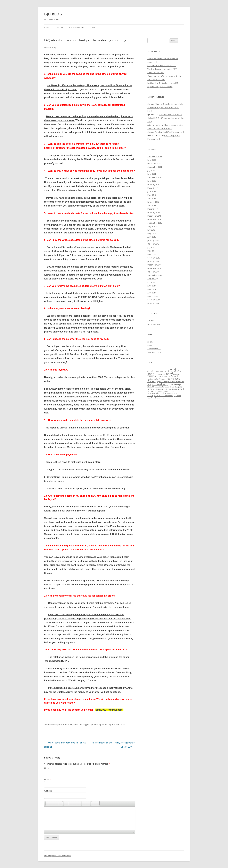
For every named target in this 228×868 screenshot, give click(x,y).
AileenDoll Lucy (153, 371)
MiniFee (151, 387)
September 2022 (155, 156)
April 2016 (152, 237)
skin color (161, 393)
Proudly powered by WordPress (57, 856)
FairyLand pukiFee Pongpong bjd (169, 132)
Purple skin (170, 389)
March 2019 (152, 188)
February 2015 (154, 258)
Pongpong (178, 387)
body (169, 374)
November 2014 (154, 268)
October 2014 (153, 272)
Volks (154, 398)
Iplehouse (173, 381)
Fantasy (150, 379)
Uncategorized (76, 28)
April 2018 (152, 198)
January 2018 (153, 202)
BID (168, 371)
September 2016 (155, 223)
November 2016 (154, 219)
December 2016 (154, 216)
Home (47, 28)
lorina (182, 382)
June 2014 (152, 286)
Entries (152, 345)
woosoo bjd (161, 398)
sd (168, 391)
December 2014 (154, 265)
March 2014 (152, 296)
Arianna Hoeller (154, 125)
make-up (163, 384)
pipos (172, 387)
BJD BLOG (53, 14)
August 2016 (153, 226)
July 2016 (151, 230)
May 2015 (152, 251)
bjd (91, 724)
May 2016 (152, 233)
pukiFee (162, 389)
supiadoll (170, 396)
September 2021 (155, 167)
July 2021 (151, 170)
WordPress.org (154, 352)
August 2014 (153, 279)
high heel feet (162, 382)
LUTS (149, 385)
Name (48, 768)
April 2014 (152, 293)
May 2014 (152, 289)
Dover (159, 376)
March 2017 (152, 209)
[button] (48, 803)
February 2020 (154, 184)
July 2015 (151, 247)
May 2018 (152, 195)
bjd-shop (98, 724)
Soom (150, 395)
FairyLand (173, 376)
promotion (153, 389)
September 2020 (155, 177)
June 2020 (152, 181)
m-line (154, 385)
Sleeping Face (172, 394)
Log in (150, 342)
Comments (154, 349)
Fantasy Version (159, 379)
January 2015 (153, 261)
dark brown (152, 376)
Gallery (59, 28)
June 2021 (152, 174)
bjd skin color (160, 374)
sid (154, 394)
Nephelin (166, 387)
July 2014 (151, 282)
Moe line (158, 387)
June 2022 (152, 160)
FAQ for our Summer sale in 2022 (162, 66)
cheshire (177, 374)
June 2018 (152, 191)
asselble (163, 371)
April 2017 (152, 205)
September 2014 (155, 275)
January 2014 (153, 303)
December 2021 (154, 163)
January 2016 (153, 240)
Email (48, 779)
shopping (107, 724)
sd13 (171, 391)
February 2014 (154, 300)
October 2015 (153, 244)
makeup (175, 384)
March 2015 (152, 254)
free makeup (173, 379)
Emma (165, 376)
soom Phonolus (160, 396)
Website (48, 791)
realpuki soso (162, 391)
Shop (92, 28)
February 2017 (154, 212)
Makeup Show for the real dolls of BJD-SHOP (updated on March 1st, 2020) (165, 107)
